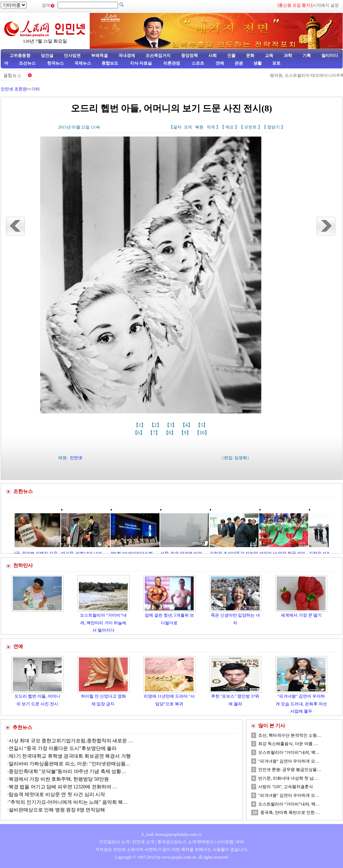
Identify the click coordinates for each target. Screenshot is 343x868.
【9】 (186, 433)
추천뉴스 (22, 727)
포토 (276, 63)
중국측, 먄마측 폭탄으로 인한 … (290, 812)
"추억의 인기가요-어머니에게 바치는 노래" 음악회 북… (68, 802)
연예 (219, 63)
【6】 (139, 433)
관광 (239, 63)
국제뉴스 (83, 63)
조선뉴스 (28, 63)
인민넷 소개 (143, 842)
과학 (288, 56)
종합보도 (110, 63)
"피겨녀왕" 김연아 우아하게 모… (289, 761)
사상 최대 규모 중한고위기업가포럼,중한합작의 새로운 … (71, 741)
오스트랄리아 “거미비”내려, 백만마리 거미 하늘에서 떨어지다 (103, 623)
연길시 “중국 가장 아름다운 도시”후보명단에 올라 (63, 748)
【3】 (171, 425)
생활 (258, 63)
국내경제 (127, 56)
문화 (250, 56)
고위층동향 (20, 56)
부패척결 (99, 56)
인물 (231, 56)
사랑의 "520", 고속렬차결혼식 (286, 787)
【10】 (203, 433)
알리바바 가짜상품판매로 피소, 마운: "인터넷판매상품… (70, 764)
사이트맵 (225, 842)
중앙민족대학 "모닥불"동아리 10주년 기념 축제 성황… (68, 771)
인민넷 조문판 (14, 89)
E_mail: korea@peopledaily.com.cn (172, 834)
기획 (307, 56)
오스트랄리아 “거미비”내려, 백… (289, 752)
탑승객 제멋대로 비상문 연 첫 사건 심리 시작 (57, 795)
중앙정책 (189, 56)
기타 (36, 89)
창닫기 (274, 127)
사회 (212, 56)
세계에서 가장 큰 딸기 (301, 615)
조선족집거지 (158, 56)
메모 (230, 127)
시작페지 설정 (326, 5)
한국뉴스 (55, 63)
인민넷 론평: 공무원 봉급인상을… (290, 770)
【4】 (187, 425)
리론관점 (172, 63)
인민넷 (76, 458)
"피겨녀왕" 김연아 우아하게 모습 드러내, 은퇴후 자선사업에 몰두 (301, 704)
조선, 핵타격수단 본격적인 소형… (290, 735)
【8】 (170, 433)
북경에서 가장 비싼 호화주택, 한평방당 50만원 (59, 779)
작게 (211, 127)
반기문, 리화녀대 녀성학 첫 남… (288, 778)
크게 (188, 127)
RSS (240, 842)
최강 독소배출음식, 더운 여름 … (288, 744)
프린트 (251, 127)
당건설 (47, 56)
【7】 (155, 433)
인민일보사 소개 (114, 842)
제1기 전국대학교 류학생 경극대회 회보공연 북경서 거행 (70, 756)
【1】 (140, 425)
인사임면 (72, 56)
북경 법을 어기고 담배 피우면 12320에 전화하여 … (63, 787)
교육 (269, 56)
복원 (199, 127)
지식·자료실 (141, 63)
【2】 (156, 425)
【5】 (203, 425)
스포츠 (197, 63)
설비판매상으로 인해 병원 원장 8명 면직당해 (57, 810)
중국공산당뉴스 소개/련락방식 (186, 842)
